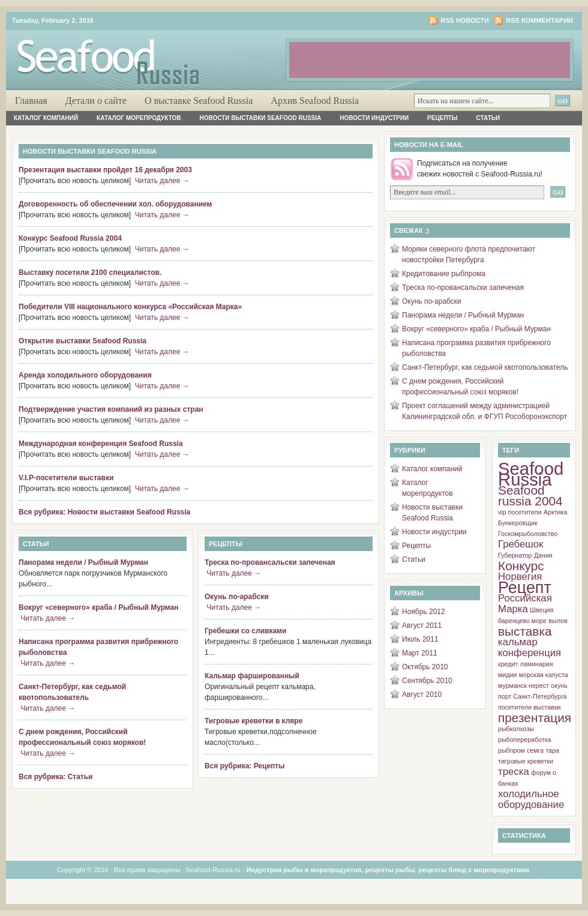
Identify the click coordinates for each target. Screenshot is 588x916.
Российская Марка (525, 604)
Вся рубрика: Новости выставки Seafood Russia (104, 512)
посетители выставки (529, 707)
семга (535, 750)
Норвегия (520, 577)
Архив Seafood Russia (315, 101)
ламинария (537, 664)
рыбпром (511, 750)
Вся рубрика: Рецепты (244, 766)
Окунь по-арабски (237, 597)
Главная (31, 101)
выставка (525, 631)
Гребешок (520, 544)
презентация (535, 718)
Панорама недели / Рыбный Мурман (83, 562)
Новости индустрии (374, 118)
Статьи (488, 118)
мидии (507, 675)
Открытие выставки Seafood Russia (82, 341)
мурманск (512, 685)
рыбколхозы (516, 729)
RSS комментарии (539, 20)
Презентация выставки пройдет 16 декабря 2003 (105, 170)
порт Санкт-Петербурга (532, 696)
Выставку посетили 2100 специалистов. (90, 273)
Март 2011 (420, 653)
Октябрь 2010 (425, 667)
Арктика (555, 512)
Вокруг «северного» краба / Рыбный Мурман (98, 607)
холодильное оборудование (531, 799)
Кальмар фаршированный (252, 676)
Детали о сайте (96, 101)
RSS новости (465, 20)
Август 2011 (422, 625)
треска (514, 772)
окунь (559, 685)
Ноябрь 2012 (424, 612)
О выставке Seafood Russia (199, 101)
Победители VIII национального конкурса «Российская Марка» (130, 307)
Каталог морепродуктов (139, 118)
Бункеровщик (518, 523)
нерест (539, 685)
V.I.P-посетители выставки (66, 478)
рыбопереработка (525, 740)
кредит (508, 664)
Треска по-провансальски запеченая (270, 562)
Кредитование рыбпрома (444, 274)
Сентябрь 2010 (427, 681)
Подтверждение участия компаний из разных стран (111, 409)
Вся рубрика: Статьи (56, 777)
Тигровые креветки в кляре (253, 721)
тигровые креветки (526, 761)
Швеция (541, 610)
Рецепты (442, 118)
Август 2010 (422, 695)
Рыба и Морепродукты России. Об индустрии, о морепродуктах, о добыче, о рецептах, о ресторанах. (150, 52)
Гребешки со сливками (245, 631)
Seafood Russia (531, 474)
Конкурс (521, 566)
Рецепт (525, 588)
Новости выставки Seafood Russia (261, 118)
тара (553, 750)
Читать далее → (162, 181)
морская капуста (544, 675)
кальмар (518, 642)
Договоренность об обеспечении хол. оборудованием (115, 204)
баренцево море (522, 621)
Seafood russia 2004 (530, 496)
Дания (543, 555)
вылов (558, 621)
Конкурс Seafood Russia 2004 (70, 238)
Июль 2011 (420, 639)
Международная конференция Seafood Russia (101, 444)
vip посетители (520, 512)
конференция (529, 653)
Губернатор (515, 555)
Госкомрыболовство (528, 534)
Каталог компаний (46, 118)
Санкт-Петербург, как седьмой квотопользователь (485, 367)
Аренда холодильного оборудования (85, 375)
